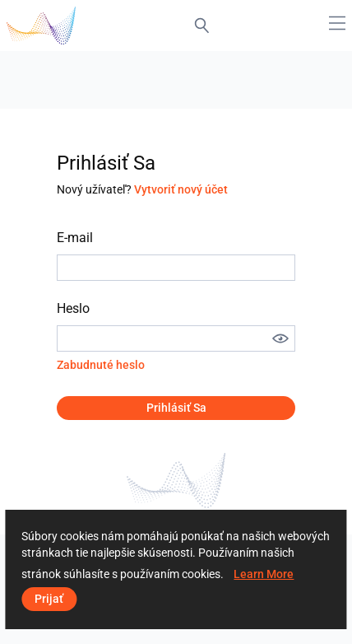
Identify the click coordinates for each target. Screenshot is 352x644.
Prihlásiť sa (176, 408)
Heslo (73, 308)
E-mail (75, 238)
